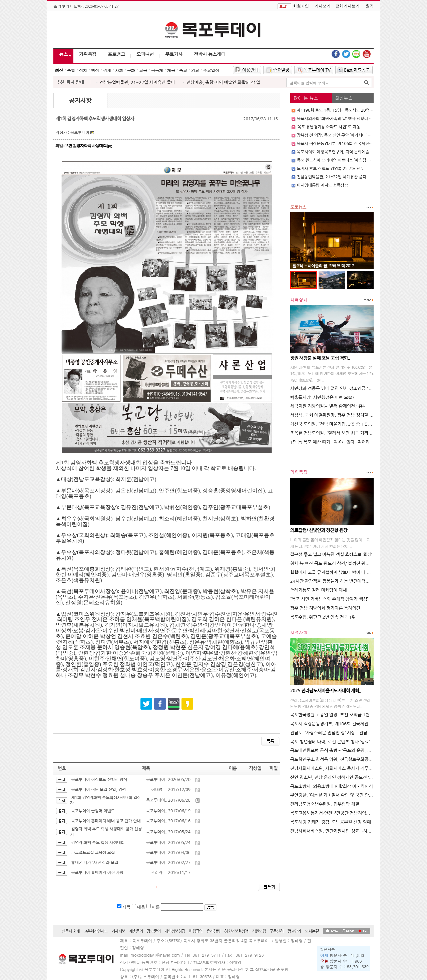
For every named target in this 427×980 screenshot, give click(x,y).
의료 (195, 70)
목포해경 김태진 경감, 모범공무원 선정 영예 (331, 822)
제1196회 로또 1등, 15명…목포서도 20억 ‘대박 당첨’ (343, 110)
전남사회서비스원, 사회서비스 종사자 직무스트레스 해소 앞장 (347, 768)
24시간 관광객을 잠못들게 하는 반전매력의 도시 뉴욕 (339, 581)
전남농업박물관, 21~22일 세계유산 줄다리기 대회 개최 (344, 177)
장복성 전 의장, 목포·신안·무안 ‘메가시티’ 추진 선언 (340, 135)
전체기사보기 (348, 6)
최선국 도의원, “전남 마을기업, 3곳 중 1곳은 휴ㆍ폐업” (341, 424)
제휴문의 (136, 931)
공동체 (157, 70)
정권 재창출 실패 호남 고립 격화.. (320, 358)
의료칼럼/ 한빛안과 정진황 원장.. (320, 530)
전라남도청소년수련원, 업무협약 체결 (325, 804)
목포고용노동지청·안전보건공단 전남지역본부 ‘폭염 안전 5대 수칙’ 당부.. (357, 813)
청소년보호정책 (236, 931)
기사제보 (118, 931)
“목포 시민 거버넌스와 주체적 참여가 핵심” (329, 599)
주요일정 (211, 70)
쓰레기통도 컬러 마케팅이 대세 (319, 590)
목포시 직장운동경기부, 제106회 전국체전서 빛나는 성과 (345, 144)
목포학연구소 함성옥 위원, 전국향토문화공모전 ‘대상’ (339, 759)
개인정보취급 (175, 931)
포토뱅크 (116, 54)
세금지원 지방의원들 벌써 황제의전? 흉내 (328, 406)
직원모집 (259, 931)
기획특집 (88, 54)
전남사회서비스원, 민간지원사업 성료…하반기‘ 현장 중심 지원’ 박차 (352, 831)
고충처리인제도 (95, 931)
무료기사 (174, 54)
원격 (370, 6)
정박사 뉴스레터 (210, 54)
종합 (71, 70)
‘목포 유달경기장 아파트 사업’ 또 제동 (329, 127)
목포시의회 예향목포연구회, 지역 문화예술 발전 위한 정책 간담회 (352, 152)
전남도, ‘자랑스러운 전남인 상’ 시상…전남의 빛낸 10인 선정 (345, 733)
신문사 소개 (71, 931)
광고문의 (154, 931)
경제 (107, 70)
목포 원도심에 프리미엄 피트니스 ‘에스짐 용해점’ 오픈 (342, 160)
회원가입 (301, 6)
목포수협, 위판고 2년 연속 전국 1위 (323, 617)
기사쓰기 (323, 6)
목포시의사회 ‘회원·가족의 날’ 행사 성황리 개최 (337, 119)
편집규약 (196, 931)
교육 (143, 70)
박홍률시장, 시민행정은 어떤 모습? (322, 397)
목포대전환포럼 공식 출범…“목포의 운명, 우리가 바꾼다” (342, 750)
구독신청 (277, 931)
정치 (83, 70)
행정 (95, 70)
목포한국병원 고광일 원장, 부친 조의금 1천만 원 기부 (339, 715)
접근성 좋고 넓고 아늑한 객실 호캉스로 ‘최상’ (331, 554)
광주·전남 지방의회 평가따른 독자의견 (325, 608)
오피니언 (145, 54)
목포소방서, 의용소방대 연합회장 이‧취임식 (332, 786)
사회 (119, 70)
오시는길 (312, 931)
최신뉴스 (344, 98)
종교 (183, 70)
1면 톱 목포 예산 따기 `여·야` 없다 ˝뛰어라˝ (331, 442)
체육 (171, 70)
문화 (131, 70)
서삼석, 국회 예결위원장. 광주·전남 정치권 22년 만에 (339, 415)
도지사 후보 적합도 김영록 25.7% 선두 (331, 169)
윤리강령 (213, 931)
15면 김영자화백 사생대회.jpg (88, 146)
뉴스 (63, 54)
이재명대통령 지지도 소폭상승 (322, 185)
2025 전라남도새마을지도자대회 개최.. (326, 691)
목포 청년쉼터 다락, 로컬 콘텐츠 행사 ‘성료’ (330, 742)
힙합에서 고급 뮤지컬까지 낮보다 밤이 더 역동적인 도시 (341, 572)
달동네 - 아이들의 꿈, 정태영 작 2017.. (324, 265)
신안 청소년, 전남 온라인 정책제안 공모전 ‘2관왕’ (335, 777)
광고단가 (294, 931)
